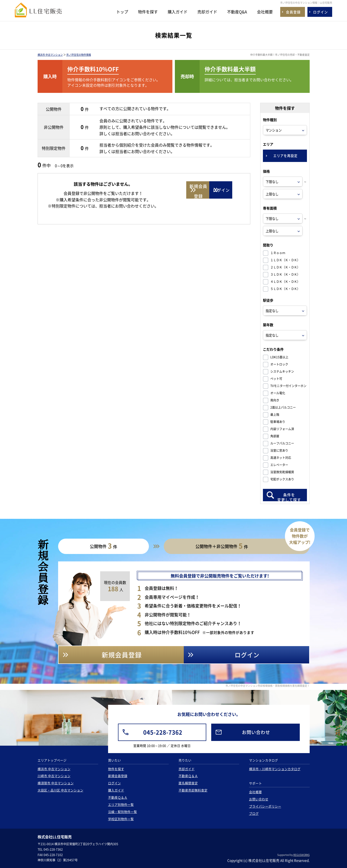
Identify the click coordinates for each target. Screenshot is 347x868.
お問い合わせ (259, 799)
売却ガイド (207, 12)
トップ (122, 12)
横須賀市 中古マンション (56, 783)
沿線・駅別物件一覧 (123, 812)
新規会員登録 (118, 776)
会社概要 (265, 12)
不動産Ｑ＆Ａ (118, 797)
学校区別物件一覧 (121, 819)
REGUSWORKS (301, 855)
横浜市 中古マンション (50, 55)
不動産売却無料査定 (193, 790)
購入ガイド (178, 12)
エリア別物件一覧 (121, 804)
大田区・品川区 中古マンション (60, 790)
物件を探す (148, 12)
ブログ (254, 813)
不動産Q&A (237, 12)
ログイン (115, 783)
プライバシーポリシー (265, 806)
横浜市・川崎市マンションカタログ (275, 769)
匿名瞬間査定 (188, 783)
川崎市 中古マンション (54, 776)
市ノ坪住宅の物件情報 (79, 55)
